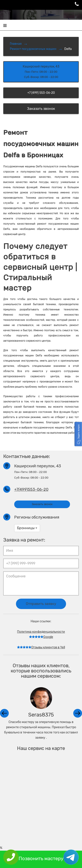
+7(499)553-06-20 (31, 489)
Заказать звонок (41, 109)
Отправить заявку (41, 604)
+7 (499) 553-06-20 (41, 93)
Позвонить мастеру (41, 859)
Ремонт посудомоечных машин (33, 49)
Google (41, 637)
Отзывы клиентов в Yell (41, 647)
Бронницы (27, 528)
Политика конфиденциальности (41, 632)
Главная (16, 44)
